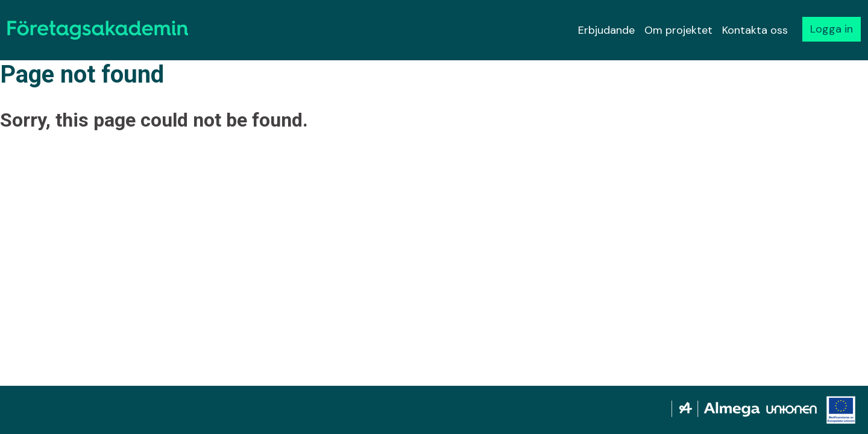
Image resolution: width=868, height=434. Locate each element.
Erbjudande (606, 30)
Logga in (832, 29)
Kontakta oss (755, 30)
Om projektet (678, 30)
